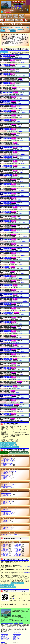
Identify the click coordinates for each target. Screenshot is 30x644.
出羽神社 (7, 221)
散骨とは (3, 641)
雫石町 (8, 485)
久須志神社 (7, 88)
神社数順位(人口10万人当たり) (7, 445)
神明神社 (7, 276)
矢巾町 (7, 528)
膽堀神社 (7, 304)
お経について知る (4, 634)
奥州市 (7, 463)
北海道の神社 (5, 544)
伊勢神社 (6, 74)
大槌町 (7, 464)
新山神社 (7, 239)
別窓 (15, 443)
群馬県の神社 (5, 549)
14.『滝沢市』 (19, 20)
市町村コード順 (14, 453)
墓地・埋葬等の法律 (5, 639)
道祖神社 (7, 318)
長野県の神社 (5, 556)
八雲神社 (7, 350)
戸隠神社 (7, 138)
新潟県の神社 (18, 552)
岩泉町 (8, 461)
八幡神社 (7, 363)
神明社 (6, 262)
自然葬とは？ (16, 636)
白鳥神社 (7, 340)
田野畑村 (7, 494)
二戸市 (6, 503)
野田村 (6, 504)
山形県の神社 (5, 547)
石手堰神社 (8, 285)
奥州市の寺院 (11, 29)
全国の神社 (20, 29)
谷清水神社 (8, 299)
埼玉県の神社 (18, 549)
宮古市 (6, 521)
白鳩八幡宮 (8, 345)
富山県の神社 (5, 553)
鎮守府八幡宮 (8, 313)
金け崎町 (9, 471)
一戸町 (7, 459)
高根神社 (7, 198)
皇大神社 (7, 193)
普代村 (6, 515)
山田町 (6, 529)
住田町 (7, 487)
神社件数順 (24, 453)
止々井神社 (8, 207)
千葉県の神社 (5, 551)
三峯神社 (7, 203)
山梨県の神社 (18, 554)
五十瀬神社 (8, 143)
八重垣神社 (8, 359)
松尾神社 (7, 235)
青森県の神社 (18, 544)
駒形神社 (7, 97)
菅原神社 (7, 281)
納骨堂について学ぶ (17, 641)
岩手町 (6, 462)
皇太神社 (7, 184)
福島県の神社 (18, 547)
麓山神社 (7, 409)
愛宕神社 (6, 56)
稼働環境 (16, 623)
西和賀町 (7, 501)
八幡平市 (8, 510)
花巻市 (6, 511)
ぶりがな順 (4, 453)
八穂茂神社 (8, 386)
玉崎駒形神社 (8, 92)
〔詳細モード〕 (4, 52)
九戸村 (6, 479)
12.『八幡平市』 (10, 20)
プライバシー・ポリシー (7, 623)
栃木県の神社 (18, 548)
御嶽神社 (7, 180)
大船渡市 (7, 466)
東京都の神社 (18, 551)
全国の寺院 (18, 27)
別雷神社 (7, 400)
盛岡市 (6, 522)
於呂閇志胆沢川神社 (10, 79)
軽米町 (7, 474)
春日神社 (7, 226)
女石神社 (7, 230)
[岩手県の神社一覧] (17, 52)
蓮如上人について (17, 639)
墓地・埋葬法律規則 (17, 634)
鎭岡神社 (7, 308)
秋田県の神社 (18, 546)
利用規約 (21, 623)
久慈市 (5, 476)
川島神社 (7, 290)
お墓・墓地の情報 (17, 635)
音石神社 (6, 83)
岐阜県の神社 (18, 556)
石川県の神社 (18, 553)
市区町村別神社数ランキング (7, 443)
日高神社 (7, 322)
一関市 (7, 458)
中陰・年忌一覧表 (4, 635)
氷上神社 (7, 396)
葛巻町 (7, 478)
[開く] (13, 56)
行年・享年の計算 (4, 640)
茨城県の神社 (5, 548)
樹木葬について (4, 637)
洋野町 (7, 513)
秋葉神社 (7, 212)
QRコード (15, 598)
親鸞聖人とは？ (4, 633)
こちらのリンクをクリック (24, 566)
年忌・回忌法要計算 (17, 633)
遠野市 (6, 496)
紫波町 (6, 486)
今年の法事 (3, 636)
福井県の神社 (5, 554)
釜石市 (6, 473)
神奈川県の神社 (5, 552)
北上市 (6, 475)
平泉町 (8, 512)
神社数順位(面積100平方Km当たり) (8, 447)
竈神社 (6, 419)
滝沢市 (6, 493)
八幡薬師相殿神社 (10, 382)
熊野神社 (7, 102)
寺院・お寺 (3, 642)
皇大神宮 (7, 189)
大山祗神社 (8, 295)
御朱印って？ (16, 640)
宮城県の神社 (5, 546)
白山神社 (7, 327)
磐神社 (6, 391)
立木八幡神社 (8, 405)
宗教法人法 (15, 637)
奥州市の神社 (13, 31)
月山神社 (7, 125)
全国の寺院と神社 (5, 27)
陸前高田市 (9, 535)
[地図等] (21, 58)
